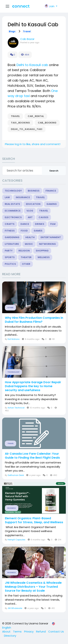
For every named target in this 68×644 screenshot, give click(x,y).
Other (26, 264)
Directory (10, 636)
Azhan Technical (16, 408)
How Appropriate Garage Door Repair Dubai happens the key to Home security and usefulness (33, 386)
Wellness (44, 257)
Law (7, 197)
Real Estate (12, 204)
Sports (10, 257)
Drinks (40, 224)
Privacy (29, 631)
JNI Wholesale (15, 608)
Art (30, 217)
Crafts (10, 224)
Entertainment (51, 237)
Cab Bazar (27, 39)
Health (30, 237)
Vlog (30, 211)
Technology (13, 191)
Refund (41, 631)
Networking (47, 244)
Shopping (42, 251)
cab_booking (47, 123)
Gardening (12, 237)
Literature (12, 244)
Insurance (23, 197)
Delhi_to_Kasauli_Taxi (27, 129)
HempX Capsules (17, 540)
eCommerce (13, 211)
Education (33, 204)
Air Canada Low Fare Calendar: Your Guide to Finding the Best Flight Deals (32, 456)
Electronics (13, 217)
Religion (24, 251)
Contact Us (56, 631)
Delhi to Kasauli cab (32, 65)
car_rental (36, 116)
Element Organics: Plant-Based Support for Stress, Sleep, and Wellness (34, 520)
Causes (44, 217)
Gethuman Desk (16, 475)
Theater (26, 257)
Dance (25, 224)
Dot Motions (14, 339)
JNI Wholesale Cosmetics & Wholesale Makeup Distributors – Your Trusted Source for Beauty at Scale (33, 587)
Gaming (52, 204)
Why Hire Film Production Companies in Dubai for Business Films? (34, 320)
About (7, 631)
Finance (51, 191)
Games (38, 231)
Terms (18, 631)
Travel (27, 31)
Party (9, 251)
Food (24, 231)
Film (53, 224)
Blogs (12, 31)
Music (29, 244)
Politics (10, 264)
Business (34, 191)
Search (54, 171)
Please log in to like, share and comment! (33, 144)
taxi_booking (20, 123)
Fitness (10, 231)
